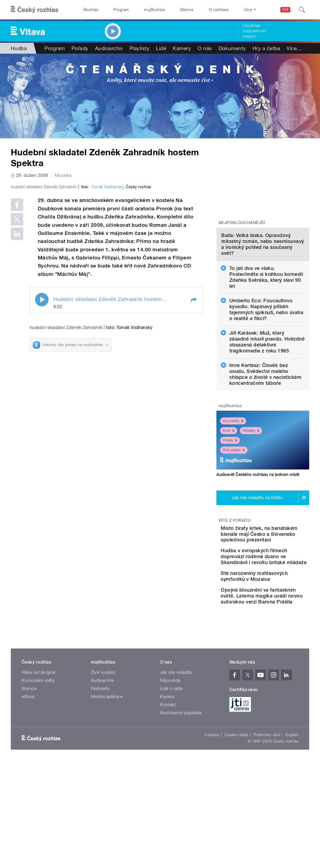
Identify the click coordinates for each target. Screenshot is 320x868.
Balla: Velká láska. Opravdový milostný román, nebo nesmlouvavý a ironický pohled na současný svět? (263, 296)
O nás (205, 48)
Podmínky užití (267, 824)
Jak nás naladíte (176, 762)
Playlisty (139, 48)
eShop (28, 786)
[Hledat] (302, 10)
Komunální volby (38, 770)
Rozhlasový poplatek (181, 802)
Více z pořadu (235, 572)
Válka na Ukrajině (38, 762)
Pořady (80, 48)
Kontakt (168, 794)
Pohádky (251, 483)
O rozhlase (219, 10)
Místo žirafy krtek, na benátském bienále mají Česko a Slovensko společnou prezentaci (279, 589)
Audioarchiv (254, 31)
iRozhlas (91, 10)
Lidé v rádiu (172, 778)
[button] (193, 408)
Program (121, 10)
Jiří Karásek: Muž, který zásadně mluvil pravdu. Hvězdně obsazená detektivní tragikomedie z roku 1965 (267, 394)
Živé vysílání (234, 502)
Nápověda (170, 770)
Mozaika (63, 175)
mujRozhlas (154, 10)
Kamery (250, 37)
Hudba (19, 48)
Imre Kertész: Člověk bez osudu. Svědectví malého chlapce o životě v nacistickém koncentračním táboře (265, 426)
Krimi (229, 483)
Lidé (161, 48)
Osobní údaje (236, 824)
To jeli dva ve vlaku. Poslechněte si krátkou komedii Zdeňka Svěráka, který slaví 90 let (266, 329)
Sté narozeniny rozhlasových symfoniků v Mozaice (279, 649)
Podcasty (100, 778)
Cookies (212, 824)
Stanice (187, 10)
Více (294, 48)
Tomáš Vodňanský (107, 295)
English (292, 824)
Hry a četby (233, 473)
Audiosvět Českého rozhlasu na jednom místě (258, 527)
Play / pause (42, 408)
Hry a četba (266, 48)
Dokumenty (232, 48)
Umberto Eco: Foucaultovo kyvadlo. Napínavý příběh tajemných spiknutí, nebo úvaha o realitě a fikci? (266, 361)
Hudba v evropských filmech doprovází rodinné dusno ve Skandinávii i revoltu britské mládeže (275, 621)
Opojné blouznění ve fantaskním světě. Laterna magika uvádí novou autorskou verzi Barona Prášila (277, 679)
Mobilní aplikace (107, 786)
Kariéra (167, 786)
